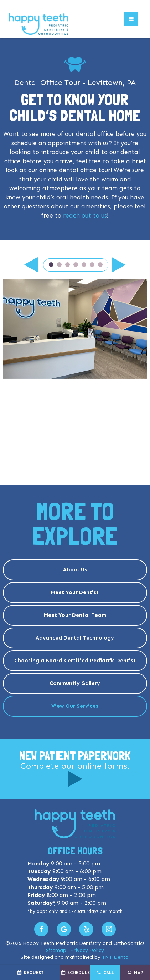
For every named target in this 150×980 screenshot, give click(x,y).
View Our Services (75, 706)
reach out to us (85, 215)
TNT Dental (116, 957)
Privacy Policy (87, 950)
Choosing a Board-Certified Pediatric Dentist (75, 661)
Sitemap (56, 950)
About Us (75, 570)
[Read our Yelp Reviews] (86, 929)
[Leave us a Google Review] (64, 929)
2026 (16, 943)
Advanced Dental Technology (75, 638)
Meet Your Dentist (75, 592)
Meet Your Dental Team (75, 615)
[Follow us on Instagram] (109, 929)
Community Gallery (75, 683)
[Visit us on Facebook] (41, 929)
